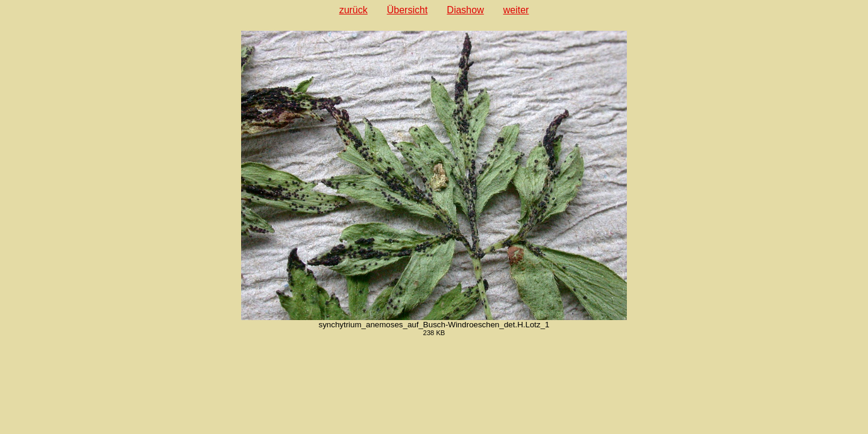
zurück (354, 10)
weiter (516, 10)
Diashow (465, 10)
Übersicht (407, 10)
